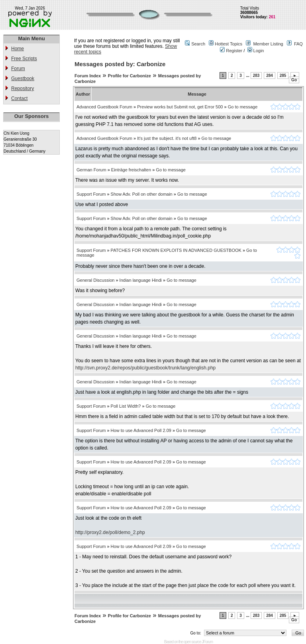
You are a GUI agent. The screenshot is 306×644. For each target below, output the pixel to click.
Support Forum (91, 194)
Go (294, 80)
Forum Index (88, 76)
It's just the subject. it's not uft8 (167, 138)
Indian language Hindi (141, 280)
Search (198, 44)
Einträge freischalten (131, 170)
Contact (19, 98)
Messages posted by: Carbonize (120, 64)
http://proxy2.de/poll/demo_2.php (110, 532)
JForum (207, 642)
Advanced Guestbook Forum (104, 107)
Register (231, 51)
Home (18, 49)
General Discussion (95, 280)
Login (256, 51)
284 (270, 76)
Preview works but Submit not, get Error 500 (180, 107)
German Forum (91, 170)
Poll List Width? (126, 406)
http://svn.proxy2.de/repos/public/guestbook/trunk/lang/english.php (145, 368)
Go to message (243, 107)
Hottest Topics (229, 44)
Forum (18, 69)
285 (283, 76)
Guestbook (23, 79)
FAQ (298, 44)
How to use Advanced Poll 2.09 (141, 430)
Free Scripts (24, 59)
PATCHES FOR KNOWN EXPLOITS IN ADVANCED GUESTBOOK (176, 250)
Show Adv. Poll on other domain (142, 194)
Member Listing (268, 44)
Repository (23, 88)
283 (256, 76)
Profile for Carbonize (129, 76)
